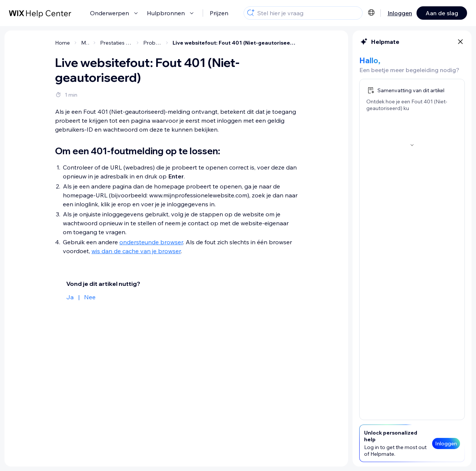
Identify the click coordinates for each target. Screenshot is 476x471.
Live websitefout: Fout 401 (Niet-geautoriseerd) (235, 43)
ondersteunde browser (151, 242)
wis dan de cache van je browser (136, 251)
